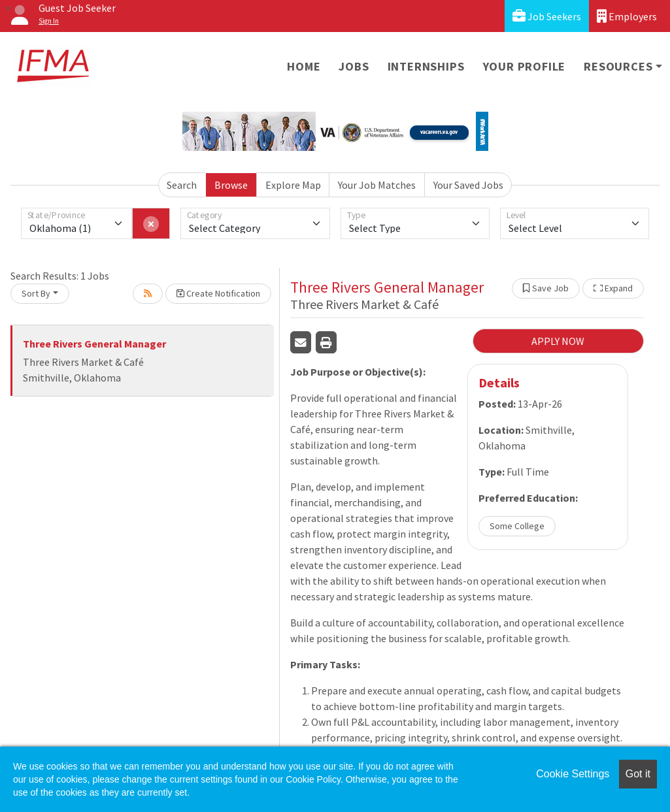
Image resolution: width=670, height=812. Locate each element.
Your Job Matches (377, 185)
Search (182, 185)
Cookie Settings (573, 774)
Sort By (36, 293)
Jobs (354, 66)
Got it (638, 774)
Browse (231, 185)
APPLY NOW (558, 341)
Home (304, 66)
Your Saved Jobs (468, 185)
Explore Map (293, 185)
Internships (426, 66)
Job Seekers (547, 16)
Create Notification (218, 293)
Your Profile (525, 66)
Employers (627, 16)
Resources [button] (618, 66)
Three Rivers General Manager (94, 344)
